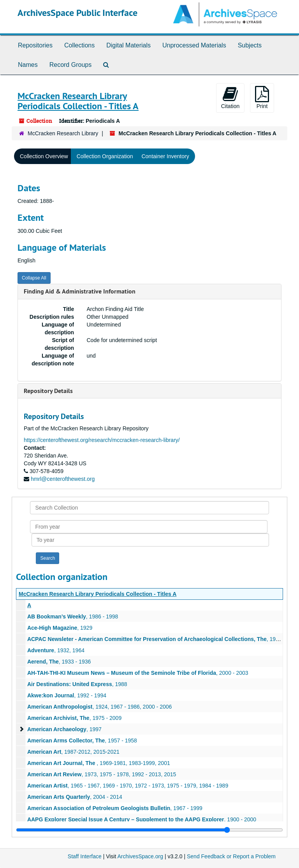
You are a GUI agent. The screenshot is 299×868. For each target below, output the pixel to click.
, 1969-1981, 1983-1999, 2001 (99, 763)
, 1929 (60, 628)
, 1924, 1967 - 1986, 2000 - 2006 (99, 707)
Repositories (35, 45)
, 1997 (64, 729)
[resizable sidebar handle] (149, 830)
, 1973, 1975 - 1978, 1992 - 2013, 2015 (102, 774)
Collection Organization (105, 156)
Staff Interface (85, 856)
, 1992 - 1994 (67, 695)
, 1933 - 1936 (59, 662)
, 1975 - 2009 (74, 718)
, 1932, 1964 (56, 650)
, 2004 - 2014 (75, 797)
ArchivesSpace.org (140, 856)
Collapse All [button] (34, 278)
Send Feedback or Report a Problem (231, 856)
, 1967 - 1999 (115, 808)
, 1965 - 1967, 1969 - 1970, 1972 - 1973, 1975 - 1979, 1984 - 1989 (128, 786)
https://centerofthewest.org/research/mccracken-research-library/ (102, 440)
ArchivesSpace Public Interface (77, 13)
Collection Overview (44, 156)
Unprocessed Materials (194, 45)
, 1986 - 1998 (73, 617)
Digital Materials (128, 45)
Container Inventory (165, 156)
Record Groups (71, 65)
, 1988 (77, 684)
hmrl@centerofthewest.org (63, 479)
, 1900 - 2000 (142, 819)
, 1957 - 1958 (82, 741)
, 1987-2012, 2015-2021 (73, 752)
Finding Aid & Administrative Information (80, 291)
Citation (230, 98)
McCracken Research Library (63, 133)
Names (28, 65)
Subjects (250, 45)
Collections (79, 45)
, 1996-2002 (162, 639)
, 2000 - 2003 (138, 673)
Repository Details (48, 391)
